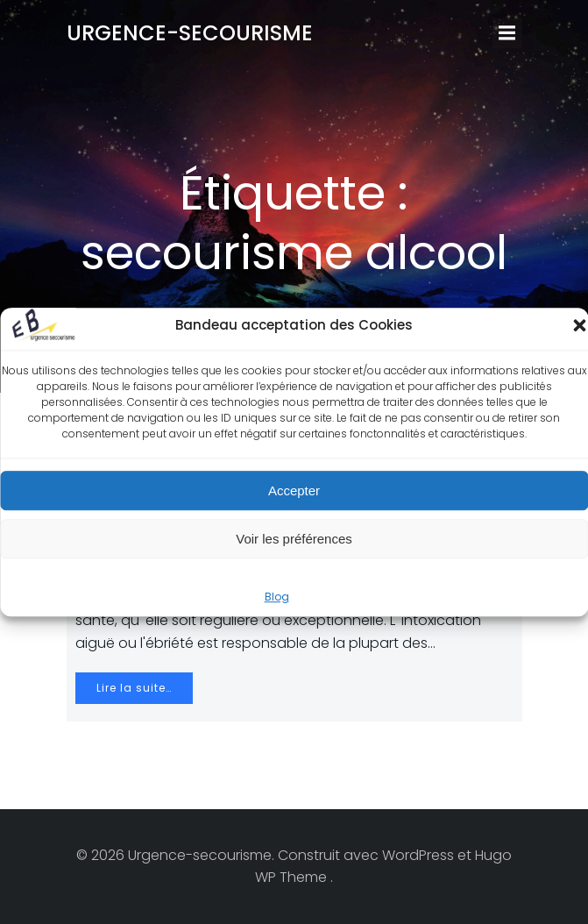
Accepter (294, 490)
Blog (277, 597)
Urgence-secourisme (190, 33)
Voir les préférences (294, 539)
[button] (579, 325)
